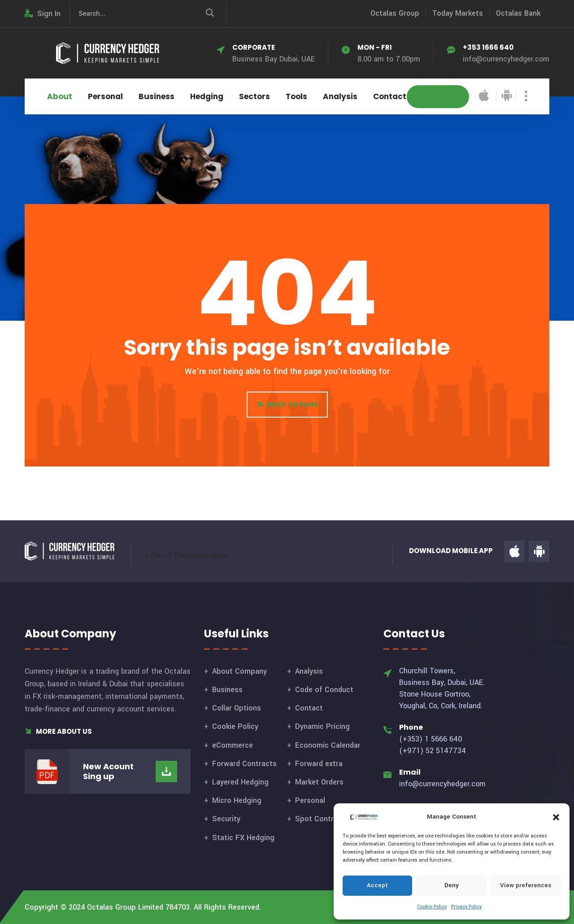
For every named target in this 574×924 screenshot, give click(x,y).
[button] (556, 817)
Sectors (254, 96)
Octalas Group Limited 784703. (139, 907)
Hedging (207, 96)
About (60, 96)
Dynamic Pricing (322, 726)
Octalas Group (395, 13)
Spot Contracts (322, 819)
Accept (377, 885)
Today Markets (458, 13)
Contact (390, 96)
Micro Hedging (237, 800)
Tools (296, 96)
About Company (239, 671)
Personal (105, 96)
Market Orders (319, 782)
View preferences (526, 885)
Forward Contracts (244, 764)
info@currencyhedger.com (506, 59)
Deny (452, 885)
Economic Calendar (328, 745)
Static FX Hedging (243, 838)
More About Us (58, 731)
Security (226, 819)
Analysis (340, 96)
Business (157, 96)
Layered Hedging (240, 782)
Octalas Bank (518, 13)
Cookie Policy (432, 907)
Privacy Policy (466, 907)
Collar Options (237, 708)
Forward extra (319, 764)
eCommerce (233, 745)
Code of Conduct (324, 690)
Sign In (43, 14)
